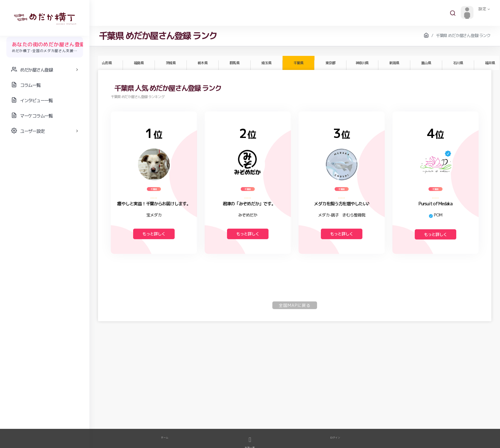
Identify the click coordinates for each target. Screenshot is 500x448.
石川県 (458, 63)
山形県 (107, 63)
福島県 (139, 63)
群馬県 (234, 63)
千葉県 (298, 63)
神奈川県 (362, 63)
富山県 (426, 63)
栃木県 (202, 63)
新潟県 (394, 63)
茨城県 (170, 63)
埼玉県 (266, 63)
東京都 (330, 63)
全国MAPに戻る (295, 305)
